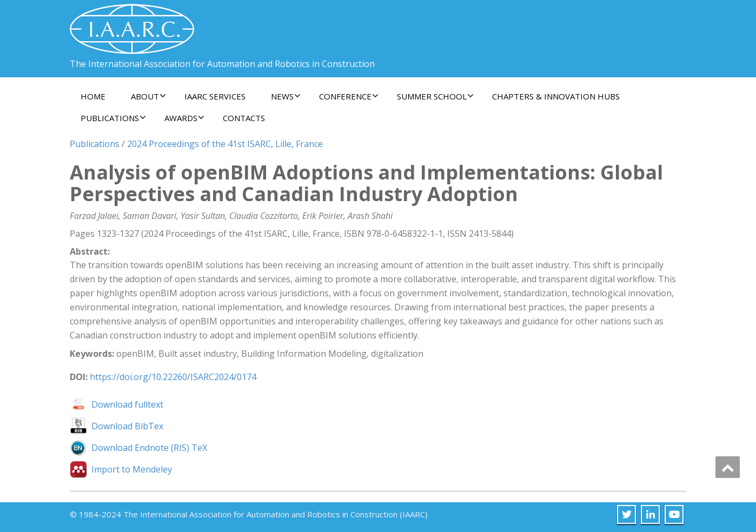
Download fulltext (127, 404)
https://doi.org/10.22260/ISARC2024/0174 (173, 377)
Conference (349, 96)
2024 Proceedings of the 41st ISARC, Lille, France (225, 144)
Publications (113, 118)
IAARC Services (215, 96)
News (286, 96)
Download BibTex (127, 426)
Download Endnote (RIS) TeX (149, 448)
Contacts (244, 118)
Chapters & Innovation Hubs (556, 96)
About (148, 96)
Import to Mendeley (132, 469)
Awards (184, 118)
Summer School (435, 96)
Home (93, 96)
